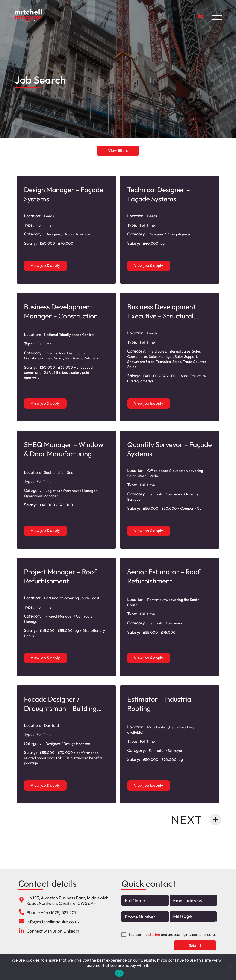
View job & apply (46, 265)
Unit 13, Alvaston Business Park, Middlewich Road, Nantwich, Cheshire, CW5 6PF (67, 901)
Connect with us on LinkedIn (53, 931)
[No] (230, 967)
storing (154, 935)
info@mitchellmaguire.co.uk (53, 922)
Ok (119, 973)
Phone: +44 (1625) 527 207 (52, 912)
